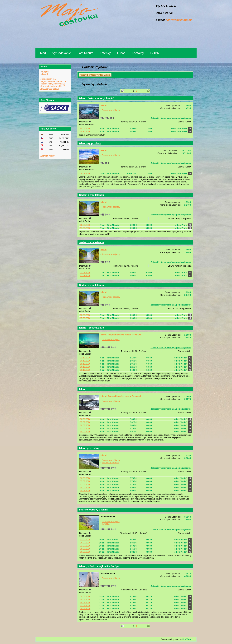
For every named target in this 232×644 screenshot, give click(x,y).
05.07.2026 (85, 422)
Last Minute (85, 53)
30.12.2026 (85, 370)
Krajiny (45, 72)
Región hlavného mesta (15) (53, 81)
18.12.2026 (85, 364)
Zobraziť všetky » (48, 156)
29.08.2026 (85, 128)
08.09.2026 (85, 173)
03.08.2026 (85, 225)
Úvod (42, 53)
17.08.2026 (85, 228)
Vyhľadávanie (62, 53)
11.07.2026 (85, 540)
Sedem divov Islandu (92, 195)
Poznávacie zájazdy (111, 110)
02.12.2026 (85, 358)
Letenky (105, 53)
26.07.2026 (85, 543)
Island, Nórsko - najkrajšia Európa (99, 566)
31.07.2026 (85, 546)
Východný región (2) (50, 89)
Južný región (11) (48, 79)
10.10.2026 (85, 131)
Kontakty (138, 53)
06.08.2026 (85, 552)
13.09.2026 (85, 605)
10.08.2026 (85, 490)
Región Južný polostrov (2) (53, 84)
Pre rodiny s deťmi (110, 462)
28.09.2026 (85, 609)
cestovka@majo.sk (179, 20)
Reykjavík (137, 335)
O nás (121, 53)
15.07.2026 (85, 428)
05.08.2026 (85, 549)
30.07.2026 (85, 487)
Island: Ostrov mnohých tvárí (96, 98)
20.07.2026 (85, 431)
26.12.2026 (85, 367)
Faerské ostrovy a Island (94, 510)
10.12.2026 (85, 361)
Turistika (106, 524)
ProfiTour (187, 639)
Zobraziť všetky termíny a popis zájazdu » (171, 118)
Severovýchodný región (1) (53, 86)
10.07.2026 (85, 425)
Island (104, 105)
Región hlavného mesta (119, 335)
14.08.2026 (85, 599)
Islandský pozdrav (90, 143)
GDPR (155, 53)
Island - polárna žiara (92, 328)
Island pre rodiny (89, 448)
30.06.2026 (85, 419)
